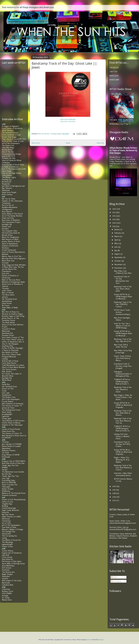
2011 (114, 212)
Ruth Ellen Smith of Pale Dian (13, 463)
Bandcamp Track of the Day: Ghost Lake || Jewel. (123, 289)
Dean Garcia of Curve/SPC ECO (14, 139)
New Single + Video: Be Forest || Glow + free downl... (123, 397)
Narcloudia (6, 583)
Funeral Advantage (9, 508)
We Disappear (13, 344)
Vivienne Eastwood (9, 495)
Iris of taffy (6, 523)
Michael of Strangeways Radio (13, 282)
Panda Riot (6, 384)
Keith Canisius (7, 195)
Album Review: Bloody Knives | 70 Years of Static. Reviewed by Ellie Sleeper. (123, 150)
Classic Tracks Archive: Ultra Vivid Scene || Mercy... (123, 358)
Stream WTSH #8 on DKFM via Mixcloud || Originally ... (123, 452)
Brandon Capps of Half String (13, 316)
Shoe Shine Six (7, 559)
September (119, 257)
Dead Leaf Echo (8, 218)
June (116, 247)
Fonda (4, 391)
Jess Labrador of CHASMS (12, 444)
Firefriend (6, 570)
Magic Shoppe (7, 574)
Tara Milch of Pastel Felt (11, 540)
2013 (114, 219)
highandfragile (7, 544)
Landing (5, 359)
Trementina (6, 521)
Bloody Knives (7, 150)
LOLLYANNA (7, 593)
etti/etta (5, 578)
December (119, 268)
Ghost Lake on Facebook (68, 121)
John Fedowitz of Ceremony (13, 404)
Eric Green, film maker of (12, 375)
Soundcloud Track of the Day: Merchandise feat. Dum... (122, 280)
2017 (114, 490)
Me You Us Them (9, 199)
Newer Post (36, 143)
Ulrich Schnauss (8, 131)
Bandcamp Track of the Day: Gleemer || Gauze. (123, 389)
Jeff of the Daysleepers (11, 143)
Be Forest (6, 305)
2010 (114, 209)
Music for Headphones (10, 237)
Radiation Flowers (9, 450)
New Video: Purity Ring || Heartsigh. (123, 352)
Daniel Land (6, 227)
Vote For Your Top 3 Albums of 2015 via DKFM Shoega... (122, 326)
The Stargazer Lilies (10, 231)
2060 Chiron (7, 291)
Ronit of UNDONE (9, 482)
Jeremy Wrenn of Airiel (11, 241)
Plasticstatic (6, 534)
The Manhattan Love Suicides (13, 472)
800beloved (6, 182)
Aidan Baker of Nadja (10, 308)
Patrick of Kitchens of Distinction (10, 277)
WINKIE (5, 468)
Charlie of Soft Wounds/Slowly (14, 500)
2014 (114, 223)
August (117, 254)
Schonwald (6, 457)
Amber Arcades (8, 489)
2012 (114, 216)
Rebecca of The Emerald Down (14, 493)
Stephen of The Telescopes (12, 201)
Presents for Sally (9, 158)
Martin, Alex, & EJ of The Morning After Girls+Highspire (14, 257)
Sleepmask (6, 190)
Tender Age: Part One (10, 465)
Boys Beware (7, 212)
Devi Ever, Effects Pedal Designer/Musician (11, 356)
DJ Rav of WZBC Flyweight (12, 348)
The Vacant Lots (8, 145)
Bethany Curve (8, 591)
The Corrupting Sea (9, 536)
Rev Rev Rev (7, 474)
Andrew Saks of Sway (10, 361)
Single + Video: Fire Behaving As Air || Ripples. (122, 460)
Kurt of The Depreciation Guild (14, 169)
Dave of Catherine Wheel (12, 160)
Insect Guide (7, 171)
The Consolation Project (11, 222)
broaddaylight (7, 414)
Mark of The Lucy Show (11, 280)
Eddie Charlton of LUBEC (12, 517)
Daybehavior (7, 395)
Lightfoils (6, 416)
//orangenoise (7, 209)
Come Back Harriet (9, 363)
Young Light (7, 418)
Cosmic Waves (8, 551)
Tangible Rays (7, 504)
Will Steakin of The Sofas (12, 581)
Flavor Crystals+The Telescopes (10, 486)
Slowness (5, 248)
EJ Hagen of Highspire (10, 126)
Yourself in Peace (9, 329)
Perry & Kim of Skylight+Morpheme (10, 206)
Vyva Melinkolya (8, 566)
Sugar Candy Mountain (10, 510)
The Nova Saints (8, 295)
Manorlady (6, 331)
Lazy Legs (6, 478)
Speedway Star (7, 333)
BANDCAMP (114, 80)
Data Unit (6, 273)
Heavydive (6, 576)
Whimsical (6, 519)
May (116, 243)
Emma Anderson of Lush (11, 135)
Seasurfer (5, 512)
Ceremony (6, 163)
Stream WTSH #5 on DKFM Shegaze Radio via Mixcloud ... (123, 297)
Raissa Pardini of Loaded (11, 446)
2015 (114, 226)
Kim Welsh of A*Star (10, 352)
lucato (89, 640)
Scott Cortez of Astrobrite (12, 128)
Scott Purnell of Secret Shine (13, 165)
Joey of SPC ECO (8, 156)
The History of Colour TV (12, 406)
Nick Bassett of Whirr (10, 239)
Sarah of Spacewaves (10, 244)
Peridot (5, 470)
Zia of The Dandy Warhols (12, 216)
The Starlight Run (9, 532)
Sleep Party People (9, 192)
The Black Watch (8, 323)
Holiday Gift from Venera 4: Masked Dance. (122, 436)
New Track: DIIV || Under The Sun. (121, 346)
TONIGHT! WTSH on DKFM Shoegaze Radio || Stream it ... (122, 382)
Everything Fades (8, 480)
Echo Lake (6, 393)
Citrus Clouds (7, 557)
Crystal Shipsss (8, 401)
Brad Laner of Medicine (11, 220)
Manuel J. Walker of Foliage (12, 529)
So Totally (6, 598)
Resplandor (6, 184)
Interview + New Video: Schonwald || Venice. (123, 474)
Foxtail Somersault (9, 250)
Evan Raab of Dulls (9, 527)
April (117, 240)
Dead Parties (7, 303)
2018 (114, 493)
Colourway (6, 589)
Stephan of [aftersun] (10, 246)
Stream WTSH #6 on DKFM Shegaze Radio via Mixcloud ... (123, 333)
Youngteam (6, 203)
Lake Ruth (6, 555)
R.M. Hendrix (7, 372)
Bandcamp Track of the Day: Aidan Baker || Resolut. (123, 413)
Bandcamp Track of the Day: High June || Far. (123, 340)
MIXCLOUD (114, 76)
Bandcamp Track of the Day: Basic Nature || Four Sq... (123, 421)
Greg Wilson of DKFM (11, 455)
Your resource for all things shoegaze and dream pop (28, 7)
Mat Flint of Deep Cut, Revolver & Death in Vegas (12, 313)
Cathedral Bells (8, 585)
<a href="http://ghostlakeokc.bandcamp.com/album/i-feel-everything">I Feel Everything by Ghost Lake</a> (68, 127)
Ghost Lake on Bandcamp (68, 119)
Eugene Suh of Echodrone (12, 553)
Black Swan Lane (8, 261)
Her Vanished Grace (9, 299)
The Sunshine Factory (10, 133)
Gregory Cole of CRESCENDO (14, 461)
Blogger (101, 640)
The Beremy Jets (8, 572)
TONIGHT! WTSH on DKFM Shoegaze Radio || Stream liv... (122, 428)
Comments (116, 581)
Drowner (5, 263)
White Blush (7, 380)
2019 (114, 497)
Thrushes (5, 288)
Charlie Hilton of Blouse (11, 423)
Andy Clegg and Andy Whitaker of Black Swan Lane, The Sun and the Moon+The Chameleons (14, 268)
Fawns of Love (8, 502)
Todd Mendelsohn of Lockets (13, 365)
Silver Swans (7, 412)
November (119, 264)
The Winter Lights (9, 177)
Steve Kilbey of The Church (12, 214)
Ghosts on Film (8, 389)
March (117, 236)
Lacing (4, 538)
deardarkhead (7, 301)
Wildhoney (6, 491)
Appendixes (6, 448)
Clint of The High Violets (12, 173)
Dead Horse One (8, 431)
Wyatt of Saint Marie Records (13, 367)
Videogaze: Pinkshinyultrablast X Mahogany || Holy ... (123, 374)
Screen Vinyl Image (9, 137)
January (117, 229)
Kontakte (5, 229)
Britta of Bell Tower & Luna (13, 141)
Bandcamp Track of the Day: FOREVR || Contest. (123, 304)
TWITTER (113, 72)
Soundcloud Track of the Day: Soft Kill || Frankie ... (122, 444)
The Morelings (8, 542)
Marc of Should (8, 293)
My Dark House (8, 514)
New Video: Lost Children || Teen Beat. (123, 272)
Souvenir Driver (8, 335)
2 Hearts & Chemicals (10, 350)
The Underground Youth (11, 410)
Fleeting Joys (7, 180)
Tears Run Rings (8, 148)
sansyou (5, 297)
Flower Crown (7, 546)
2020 (115, 500)
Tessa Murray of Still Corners (13, 421)
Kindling (5, 506)
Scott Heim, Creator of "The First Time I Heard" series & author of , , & (13, 341)
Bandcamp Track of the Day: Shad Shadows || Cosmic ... (123, 468)
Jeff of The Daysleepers (11, 525)
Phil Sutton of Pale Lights (12, 561)
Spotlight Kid (7, 224)
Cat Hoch (5, 453)
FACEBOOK (114, 68)
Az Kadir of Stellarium (10, 167)
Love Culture (7, 175)
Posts (114, 577)
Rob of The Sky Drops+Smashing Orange (11, 153)
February (118, 233)
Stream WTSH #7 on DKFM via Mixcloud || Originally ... (123, 405)
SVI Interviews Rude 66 (11, 233)
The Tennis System (9, 369)
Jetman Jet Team (8, 408)
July (116, 250)
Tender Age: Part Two (10, 476)
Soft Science (7, 568)
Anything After (8, 346)
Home (68, 143)
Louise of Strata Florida (11, 429)
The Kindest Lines (9, 397)
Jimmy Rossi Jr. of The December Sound (10, 319)
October (118, 261)
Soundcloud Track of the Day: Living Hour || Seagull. (123, 366)
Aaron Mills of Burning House (13, 564)
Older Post (100, 143)
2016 (114, 486)
